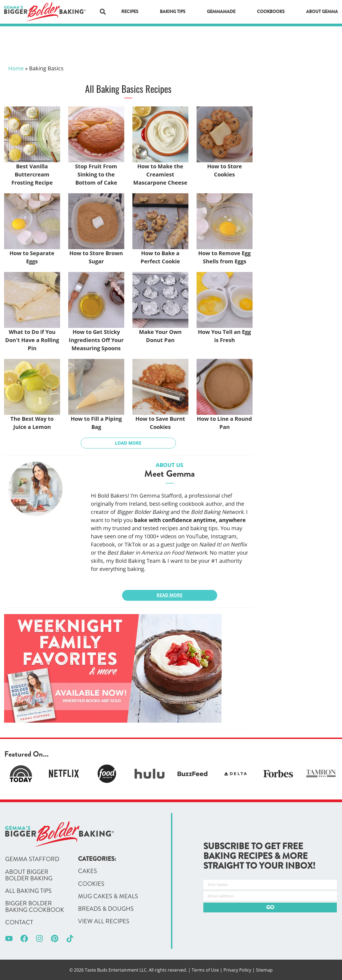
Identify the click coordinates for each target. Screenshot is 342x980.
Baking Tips (173, 12)
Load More (128, 443)
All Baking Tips (28, 891)
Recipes (130, 12)
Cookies (91, 884)
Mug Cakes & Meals (108, 896)
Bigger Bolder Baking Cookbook (35, 907)
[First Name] (270, 885)
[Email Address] (270, 896)
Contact (19, 922)
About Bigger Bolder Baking (29, 875)
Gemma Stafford (32, 859)
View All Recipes (104, 921)
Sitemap (264, 970)
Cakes (88, 871)
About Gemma (322, 12)
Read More (170, 595)
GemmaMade (221, 12)
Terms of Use (205, 970)
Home (16, 68)
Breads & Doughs (106, 909)
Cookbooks (271, 12)
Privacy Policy (237, 970)
